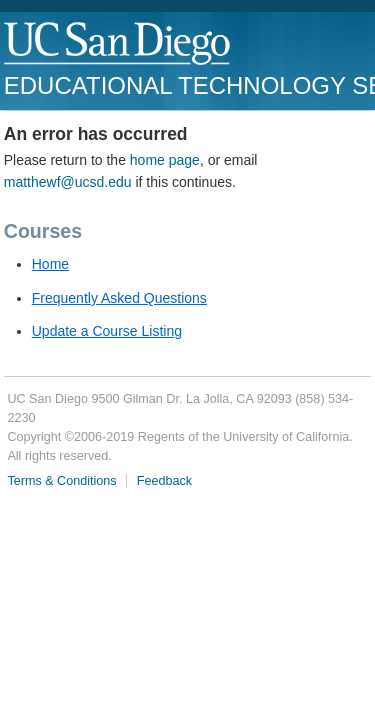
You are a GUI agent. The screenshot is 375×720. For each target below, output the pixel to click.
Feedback (164, 481)
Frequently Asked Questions (119, 298)
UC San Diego (118, 44)
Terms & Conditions (61, 481)
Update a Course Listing (107, 331)
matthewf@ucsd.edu (68, 182)
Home (50, 264)
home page (165, 160)
